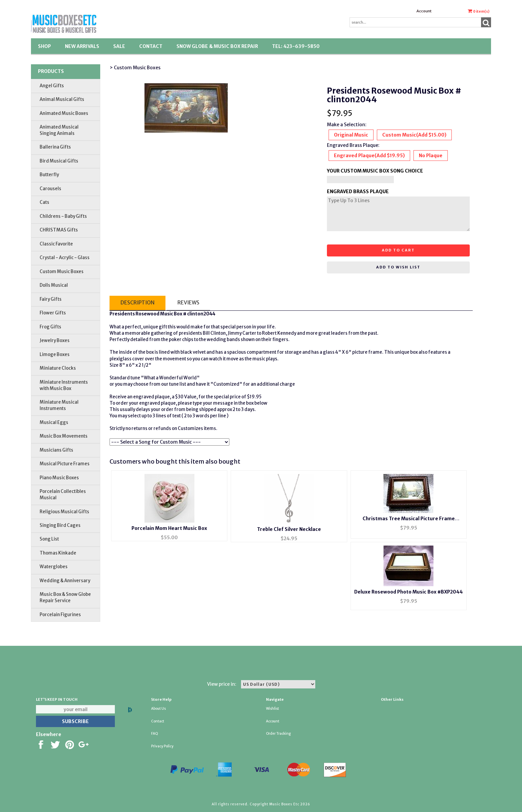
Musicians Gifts (56, 450)
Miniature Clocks (58, 368)
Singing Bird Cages (60, 525)
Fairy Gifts (51, 299)
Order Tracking (278, 734)
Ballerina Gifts (55, 147)
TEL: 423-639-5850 (296, 46)
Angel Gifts (52, 86)
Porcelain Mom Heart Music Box (169, 528)
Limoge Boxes (55, 355)
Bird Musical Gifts (59, 161)
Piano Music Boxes (59, 478)
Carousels (50, 189)
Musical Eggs (54, 422)
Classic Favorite (56, 244)
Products (51, 71)
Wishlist (272, 709)
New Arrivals (82, 46)
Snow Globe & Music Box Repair (217, 46)
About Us (158, 709)
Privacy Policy (162, 746)
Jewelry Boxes (55, 341)
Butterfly (49, 175)
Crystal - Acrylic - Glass (65, 258)
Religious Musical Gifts (64, 512)
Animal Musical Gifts (62, 99)
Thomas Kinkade (58, 553)
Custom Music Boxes (62, 272)
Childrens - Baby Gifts (63, 216)
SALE (119, 46)
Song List (49, 539)
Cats (44, 202)
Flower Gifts (53, 313)
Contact (151, 46)
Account (424, 11)
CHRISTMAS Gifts (59, 230)
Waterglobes (54, 567)
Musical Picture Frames (65, 464)
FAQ (155, 734)
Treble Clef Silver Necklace (289, 529)
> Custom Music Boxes (135, 68)
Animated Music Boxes (64, 113)
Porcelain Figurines (60, 615)
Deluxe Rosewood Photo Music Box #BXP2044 (408, 592)
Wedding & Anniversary (65, 581)
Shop (44, 46)
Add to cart (398, 250)
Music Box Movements (64, 436)
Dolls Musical (54, 285)
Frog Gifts (50, 327)
